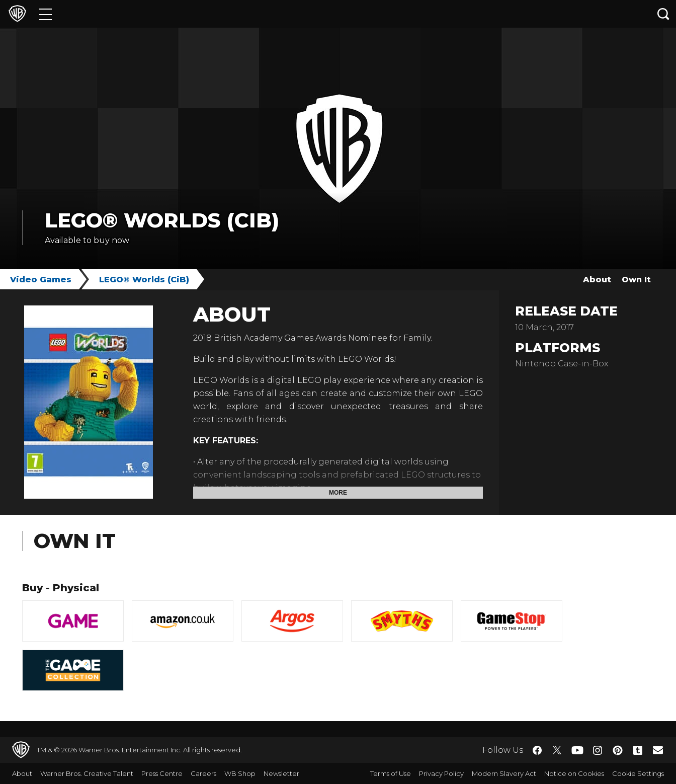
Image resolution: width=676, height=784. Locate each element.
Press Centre (162, 773)
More (338, 493)
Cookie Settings (638, 773)
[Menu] (46, 14)
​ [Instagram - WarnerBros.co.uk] (598, 750)
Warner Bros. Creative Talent (87, 773)
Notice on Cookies (574, 773)
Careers (203, 773)
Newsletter (281, 773)
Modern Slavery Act (504, 773)
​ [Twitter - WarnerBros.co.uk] (557, 750)
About (597, 280)
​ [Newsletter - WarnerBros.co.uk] (658, 750)
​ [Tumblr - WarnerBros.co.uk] (638, 750)
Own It (636, 280)
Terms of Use (391, 773)
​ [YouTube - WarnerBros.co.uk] (577, 750)
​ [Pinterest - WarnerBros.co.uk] (618, 750)
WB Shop (240, 773)
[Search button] (663, 14)
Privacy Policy (441, 773)
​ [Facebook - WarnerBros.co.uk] (537, 750)
